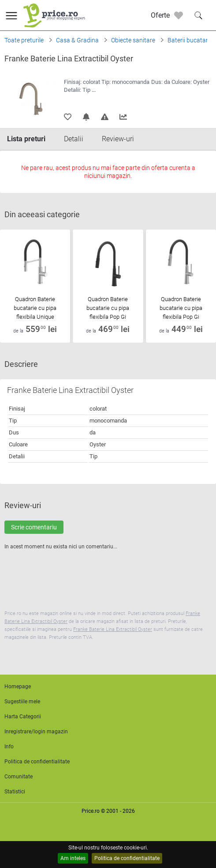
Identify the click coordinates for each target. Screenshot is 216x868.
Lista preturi (26, 139)
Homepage (18, 687)
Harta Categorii (23, 717)
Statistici (15, 792)
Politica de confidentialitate (127, 858)
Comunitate (19, 777)
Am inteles (73, 858)
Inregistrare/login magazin (36, 732)
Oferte (160, 15)
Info (9, 747)
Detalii (74, 139)
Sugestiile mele (22, 702)
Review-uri (118, 139)
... (94, 90)
